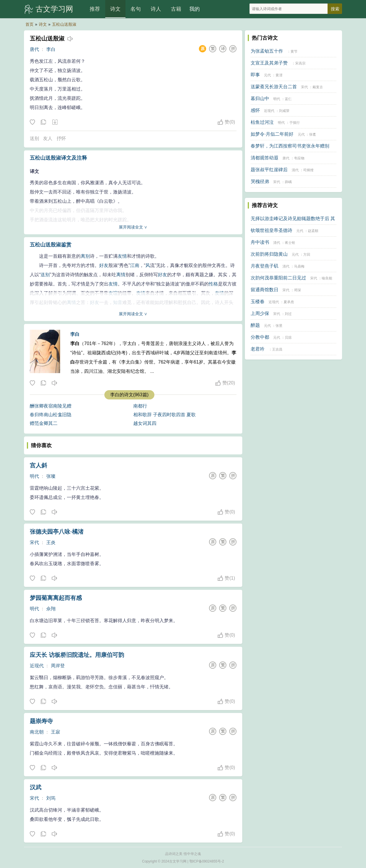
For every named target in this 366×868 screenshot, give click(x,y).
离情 (121, 275)
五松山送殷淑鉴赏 (51, 245)
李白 (51, 49)
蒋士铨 (290, 243)
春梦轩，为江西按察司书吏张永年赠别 (290, 146)
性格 (213, 284)
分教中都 (260, 337)
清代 (295, 170)
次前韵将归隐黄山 (269, 254)
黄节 (294, 51)
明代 (34, 476)
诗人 (156, 9)
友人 (48, 138)
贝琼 (288, 338)
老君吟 (258, 349)
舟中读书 (260, 242)
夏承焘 (289, 302)
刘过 (288, 314)
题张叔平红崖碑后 (269, 170)
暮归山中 (260, 98)
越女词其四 (145, 423)
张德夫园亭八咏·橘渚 (57, 532)
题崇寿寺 (41, 721)
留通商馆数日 (265, 290)
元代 (267, 75)
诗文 (115, 9)
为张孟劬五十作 (267, 51)
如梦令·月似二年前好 (272, 134)
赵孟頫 (313, 231)
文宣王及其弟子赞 (269, 63)
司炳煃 (308, 170)
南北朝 (37, 732)
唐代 (34, 49)
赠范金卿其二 (44, 423)
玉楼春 (258, 302)
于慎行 (295, 123)
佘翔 (51, 609)
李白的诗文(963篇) (129, 395)
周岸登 (58, 666)
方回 (307, 255)
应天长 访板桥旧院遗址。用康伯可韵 (77, 655)
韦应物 (299, 158)
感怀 (255, 110)
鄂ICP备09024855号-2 (207, 861)
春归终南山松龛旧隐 (51, 415)
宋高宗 (300, 63)
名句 (136, 9)
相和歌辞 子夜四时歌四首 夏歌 (165, 415)
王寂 (56, 732)
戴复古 (318, 87)
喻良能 (327, 278)
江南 (135, 265)
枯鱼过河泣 (262, 122)
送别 (34, 138)
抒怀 (61, 138)
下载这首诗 (55, 122)
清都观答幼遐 (265, 158)
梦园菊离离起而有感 (56, 598)
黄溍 (279, 75)
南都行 (140, 406)
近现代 (37, 666)
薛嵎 (288, 182)
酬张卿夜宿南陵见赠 (51, 406)
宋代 (34, 542)
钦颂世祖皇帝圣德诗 (271, 230)
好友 (104, 265)
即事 (255, 75)
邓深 (297, 290)
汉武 (36, 787)
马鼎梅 (299, 266)
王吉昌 (277, 349)
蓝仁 (288, 99)
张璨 (51, 476)
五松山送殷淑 (64, 24)
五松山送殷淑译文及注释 (58, 158)
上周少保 (260, 313)
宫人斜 (38, 465)
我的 (195, 9)
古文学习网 (54, 9)
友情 (122, 256)
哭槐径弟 (260, 181)
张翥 (313, 134)
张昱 (279, 326)
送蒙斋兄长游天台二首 (274, 87)
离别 (85, 256)
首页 (29, 24)
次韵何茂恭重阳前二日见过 (278, 278)
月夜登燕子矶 (265, 266)
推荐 (95, 9)
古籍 (176, 9)
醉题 (255, 325)
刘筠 (51, 798)
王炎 (51, 542)
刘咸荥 (284, 111)
